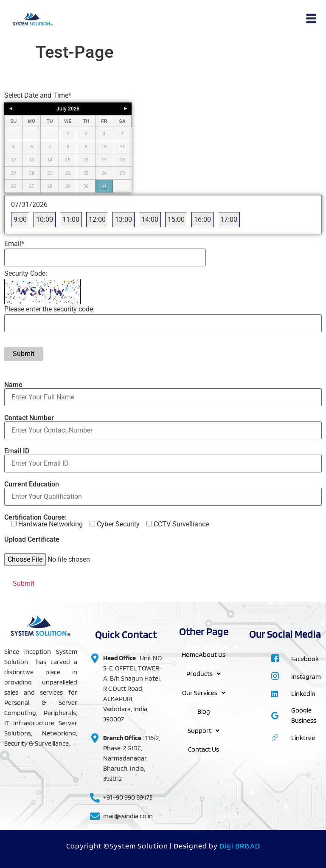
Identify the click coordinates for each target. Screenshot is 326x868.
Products (204, 673)
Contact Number (163, 424)
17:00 (229, 219)
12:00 (97, 219)
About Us (212, 655)
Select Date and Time (38, 96)
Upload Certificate (32, 540)
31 (104, 187)
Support (204, 729)
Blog (204, 711)
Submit (24, 354)
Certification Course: (107, 521)
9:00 (20, 219)
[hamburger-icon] (311, 20)
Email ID (163, 458)
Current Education (163, 491)
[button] (204, 673)
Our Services (204, 692)
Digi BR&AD (240, 846)
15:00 (176, 219)
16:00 (202, 219)
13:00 (124, 219)
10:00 (45, 219)
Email (14, 244)
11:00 (71, 219)
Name (163, 391)
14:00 (150, 219)
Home (190, 655)
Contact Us (204, 748)
